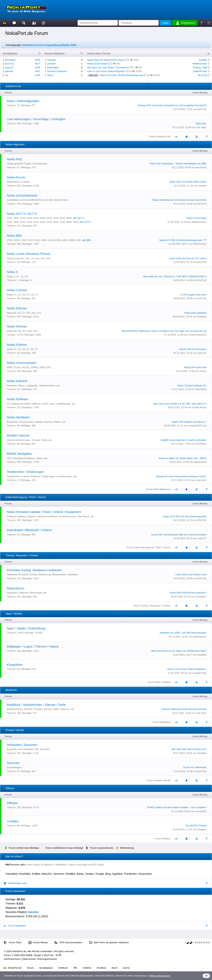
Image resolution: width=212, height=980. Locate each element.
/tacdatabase (46, 968)
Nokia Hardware (18, 417)
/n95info (87, 968)
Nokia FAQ (14, 159)
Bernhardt (10, 60)
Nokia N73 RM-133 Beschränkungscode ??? (183, 240)
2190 (37, 75)
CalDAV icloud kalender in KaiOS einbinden (184, 440)
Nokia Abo (201, 123)
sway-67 (9, 68)
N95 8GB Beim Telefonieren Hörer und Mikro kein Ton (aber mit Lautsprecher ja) (164, 331)
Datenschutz (29, 959)
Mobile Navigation (19, 454)
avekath (51, 64)
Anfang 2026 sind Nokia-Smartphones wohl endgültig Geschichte (172, 105)
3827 (37, 64)
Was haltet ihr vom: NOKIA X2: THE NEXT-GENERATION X (175, 276)
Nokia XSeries (17, 345)
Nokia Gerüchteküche (22, 195)
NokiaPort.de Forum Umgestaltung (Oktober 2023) (50, 45)
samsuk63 (201, 811)
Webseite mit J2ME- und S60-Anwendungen (183, 633)
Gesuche (13, 763)
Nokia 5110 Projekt (97, 64)
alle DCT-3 (79, 218)
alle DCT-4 (85, 222)
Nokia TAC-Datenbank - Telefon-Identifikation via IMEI (178, 164)
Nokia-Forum (16, 177)
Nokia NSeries (17, 326)
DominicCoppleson (57, 71)
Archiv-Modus (38, 943)
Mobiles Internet (18, 435)
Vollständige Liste (15, 883)
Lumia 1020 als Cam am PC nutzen (188, 258)
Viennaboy (201, 597)
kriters (203, 371)
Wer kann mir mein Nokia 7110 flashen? (108, 68)
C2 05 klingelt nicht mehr (193, 295)
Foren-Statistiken (15, 926)
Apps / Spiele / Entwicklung (26, 628)
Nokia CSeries (17, 290)
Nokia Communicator (22, 363)
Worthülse (201, 444)
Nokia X (12, 272)
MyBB (29, 955)
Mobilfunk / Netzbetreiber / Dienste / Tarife (36, 705)
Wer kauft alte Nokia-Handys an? (189, 749)
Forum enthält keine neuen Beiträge (64, 848)
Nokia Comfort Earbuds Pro (192, 386)
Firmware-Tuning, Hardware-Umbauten (34, 570)
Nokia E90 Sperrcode (195, 367)
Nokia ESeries (17, 308)
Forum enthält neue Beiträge (24, 848)
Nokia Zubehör (17, 381)
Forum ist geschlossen (102, 848)
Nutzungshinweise (47, 959)
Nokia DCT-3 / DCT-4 (22, 214)
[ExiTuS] (9, 64)
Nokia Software (18, 399)
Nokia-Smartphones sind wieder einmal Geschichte (179, 200)
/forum (31, 968)
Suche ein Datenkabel (195, 767)
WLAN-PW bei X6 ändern (193, 349)
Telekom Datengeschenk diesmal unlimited (184, 709)
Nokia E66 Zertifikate (196, 313)
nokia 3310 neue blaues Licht (191, 574)
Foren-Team (13, 943)
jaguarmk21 (200, 462)
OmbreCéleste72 (197, 335)
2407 (37, 71)
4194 (37, 60)
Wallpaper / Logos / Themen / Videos (33, 646)
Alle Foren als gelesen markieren (109, 943)
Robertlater (53, 68)
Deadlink (202, 317)
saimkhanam (200, 637)
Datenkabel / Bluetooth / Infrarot (29, 530)
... (21, 80)
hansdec (52, 60)
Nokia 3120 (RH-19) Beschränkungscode (121, 75)
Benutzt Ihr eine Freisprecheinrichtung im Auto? (181, 476)
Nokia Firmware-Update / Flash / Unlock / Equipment (44, 512)
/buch (114, 968)
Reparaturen (16, 588)
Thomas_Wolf (200, 68)
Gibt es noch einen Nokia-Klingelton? (107, 71)
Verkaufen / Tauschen (22, 745)
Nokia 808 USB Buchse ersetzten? (188, 593)
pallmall (9, 71)
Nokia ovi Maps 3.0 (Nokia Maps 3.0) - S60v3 (183, 458)
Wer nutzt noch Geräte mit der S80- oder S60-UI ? (180, 404)
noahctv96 (201, 480)
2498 (37, 68)
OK (206, 976)
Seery (50, 75)
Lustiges (13, 821)
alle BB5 (86, 240)
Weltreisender (200, 64)
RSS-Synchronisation (68, 943)
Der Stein (201, 127)
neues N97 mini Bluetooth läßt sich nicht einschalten (179, 535)
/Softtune (63, 968)
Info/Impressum (12, 959)
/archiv (126, 968)
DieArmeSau (200, 244)
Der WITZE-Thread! (196, 826)
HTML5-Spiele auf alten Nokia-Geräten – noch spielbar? (177, 807)
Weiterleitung (127, 848)
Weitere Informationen (160, 976)
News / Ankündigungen (23, 101)
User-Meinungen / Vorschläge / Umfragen (36, 119)
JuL (7, 75)
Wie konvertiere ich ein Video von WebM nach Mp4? (179, 651)
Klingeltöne (15, 665)
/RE (75, 968)
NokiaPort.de (13, 968)
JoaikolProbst (200, 71)
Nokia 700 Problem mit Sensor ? (189, 422)
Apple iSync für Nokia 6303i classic (106, 60)
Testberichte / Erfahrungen (25, 472)
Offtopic (12, 803)
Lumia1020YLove (197, 426)
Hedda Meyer (199, 407)
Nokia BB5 (14, 236)
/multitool (101, 968)
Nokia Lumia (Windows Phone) (29, 254)
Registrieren (186, 23)
